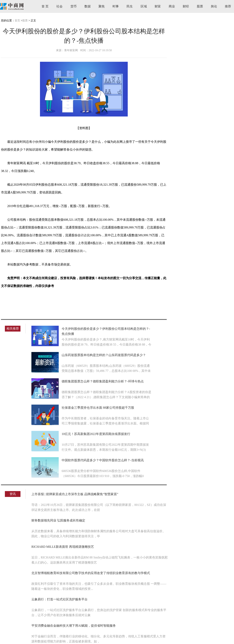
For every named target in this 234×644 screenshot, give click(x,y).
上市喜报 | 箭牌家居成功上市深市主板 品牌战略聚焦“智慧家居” (75, 494)
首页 (17, 21)
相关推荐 (13, 329)
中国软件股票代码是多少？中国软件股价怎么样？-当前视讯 (103, 460)
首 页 (45, 6)
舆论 (214, 6)
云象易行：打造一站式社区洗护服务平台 (59, 599)
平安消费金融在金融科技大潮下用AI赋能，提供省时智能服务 (74, 626)
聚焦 (102, 6)
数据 (88, 6)
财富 (158, 6)
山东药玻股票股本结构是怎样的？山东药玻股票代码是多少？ (104, 355)
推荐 (228, 6)
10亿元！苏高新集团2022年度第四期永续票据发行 (96, 434)
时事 (116, 6)
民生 (130, 6)
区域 (144, 6)
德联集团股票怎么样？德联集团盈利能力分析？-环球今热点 (103, 381)
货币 (74, 6)
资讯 (13, 494)
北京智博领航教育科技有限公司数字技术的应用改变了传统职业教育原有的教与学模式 (91, 573)
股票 (200, 6)
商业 (172, 6)
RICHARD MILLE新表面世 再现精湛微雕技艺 (63, 547)
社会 (59, 6)
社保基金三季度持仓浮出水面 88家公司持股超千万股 (98, 408)
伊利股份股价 (30, 300)
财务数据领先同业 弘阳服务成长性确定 (58, 520)
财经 (186, 6)
